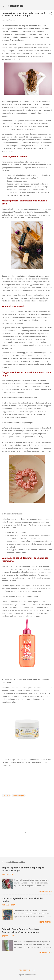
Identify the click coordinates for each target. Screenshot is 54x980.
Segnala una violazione (27, 975)
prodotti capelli (19, 795)
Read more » (46, 891)
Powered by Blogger (27, 970)
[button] (51, 14)
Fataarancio (16, 6)
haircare (6, 795)
